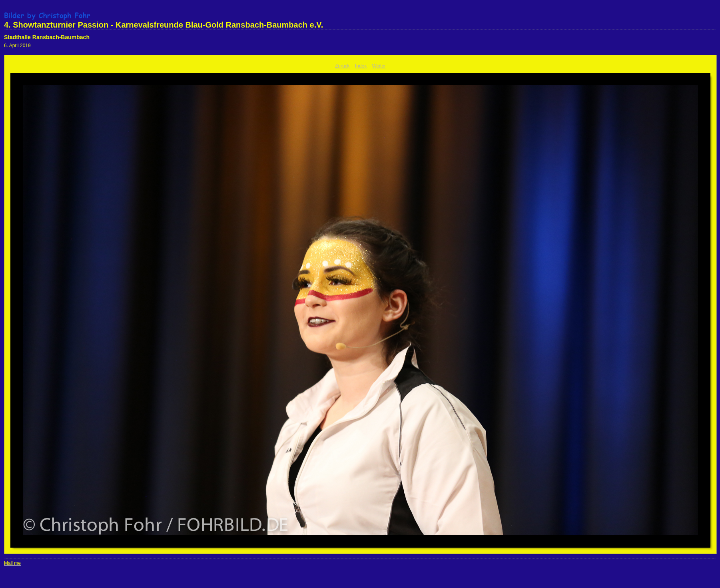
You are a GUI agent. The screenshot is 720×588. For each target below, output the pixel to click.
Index (361, 66)
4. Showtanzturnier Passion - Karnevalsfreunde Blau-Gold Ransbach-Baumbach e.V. (164, 25)
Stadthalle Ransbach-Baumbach (47, 37)
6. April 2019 (17, 46)
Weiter (379, 66)
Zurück (342, 66)
